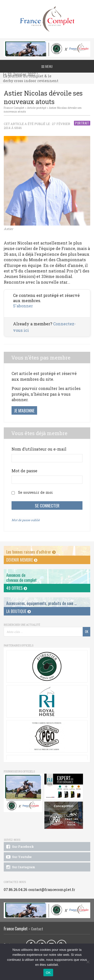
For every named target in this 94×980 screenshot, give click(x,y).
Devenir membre (22, 560)
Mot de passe (24, 471)
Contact (37, 929)
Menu (47, 66)
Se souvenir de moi (35, 492)
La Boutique (19, 611)
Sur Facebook (20, 847)
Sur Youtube (18, 857)
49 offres (17, 588)
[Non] (88, 962)
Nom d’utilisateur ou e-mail (39, 449)
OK (48, 973)
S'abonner (23, 306)
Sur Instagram (20, 867)
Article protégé (37, 108)
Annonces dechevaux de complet (21, 577)
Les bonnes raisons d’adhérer (31, 552)
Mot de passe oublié (26, 520)
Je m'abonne (24, 410)
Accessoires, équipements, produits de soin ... (41, 603)
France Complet (14, 108)
